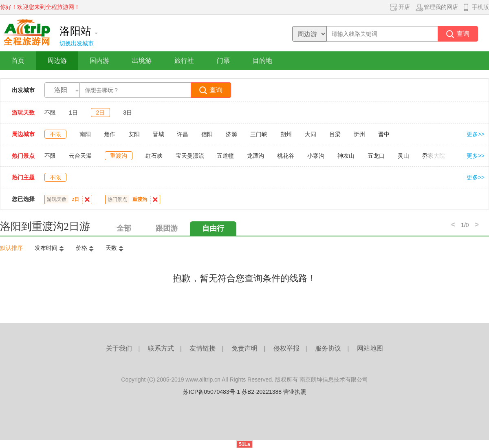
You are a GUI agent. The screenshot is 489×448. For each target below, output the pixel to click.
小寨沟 (316, 156)
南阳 (85, 134)
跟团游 (167, 228)
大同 (311, 134)
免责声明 (244, 348)
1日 (73, 113)
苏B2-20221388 (262, 392)
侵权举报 (286, 348)
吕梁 (335, 134)
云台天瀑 (80, 156)
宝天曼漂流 (190, 156)
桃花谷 (286, 156)
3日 (128, 113)
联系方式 (161, 348)
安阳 (134, 134)
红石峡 (154, 156)
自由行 (213, 228)
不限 (50, 113)
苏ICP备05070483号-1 (211, 392)
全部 (124, 228)
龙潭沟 (256, 156)
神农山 (346, 156)
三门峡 (259, 134)
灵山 (403, 156)
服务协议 (328, 348)
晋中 (384, 134)
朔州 (286, 134)
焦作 (110, 134)
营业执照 (295, 392)
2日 (101, 113)
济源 (231, 134)
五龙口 (376, 156)
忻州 (359, 134)
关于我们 (119, 348)
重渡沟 (119, 156)
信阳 (207, 134)
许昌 (183, 134)
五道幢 (225, 156)
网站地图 (370, 348)
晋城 (159, 134)
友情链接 (203, 348)
